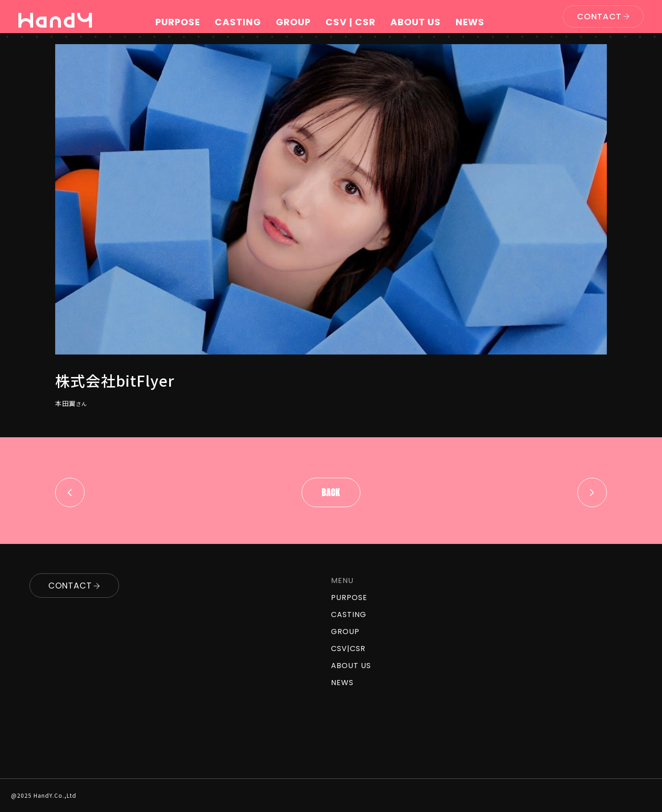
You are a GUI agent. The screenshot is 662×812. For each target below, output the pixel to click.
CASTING (238, 22)
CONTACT (599, 16)
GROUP (293, 22)
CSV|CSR (348, 649)
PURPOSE (178, 22)
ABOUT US (416, 22)
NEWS (470, 22)
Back (331, 493)
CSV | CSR (351, 22)
